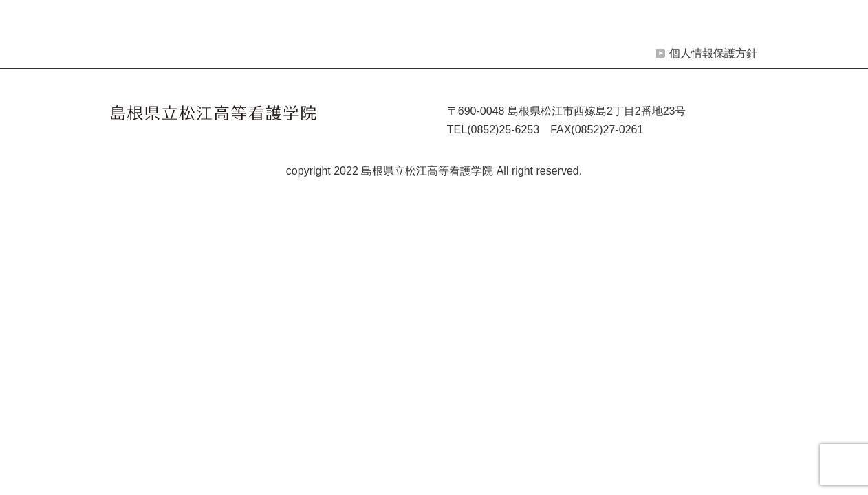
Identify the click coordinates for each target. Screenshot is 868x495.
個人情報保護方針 (713, 53)
